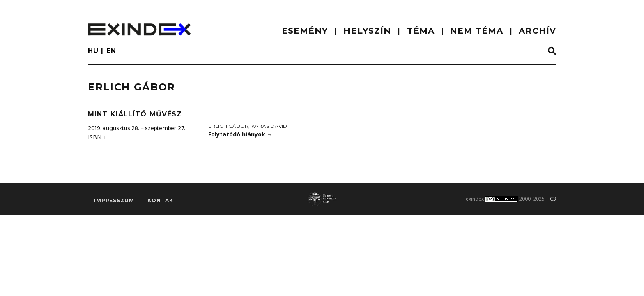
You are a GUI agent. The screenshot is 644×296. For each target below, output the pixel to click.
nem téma (477, 31)
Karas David (269, 126)
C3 (553, 199)
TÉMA (421, 31)
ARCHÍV (537, 31)
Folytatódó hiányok (240, 134)
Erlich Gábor (229, 126)
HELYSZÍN (367, 31)
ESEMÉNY (305, 31)
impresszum (114, 200)
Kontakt (162, 200)
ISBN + (97, 137)
